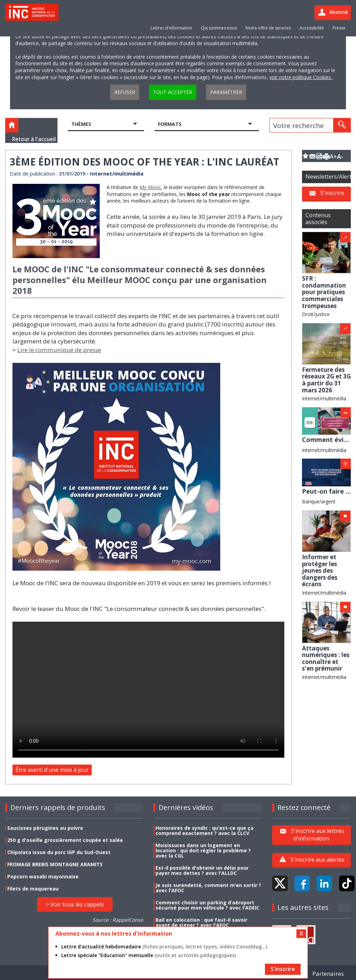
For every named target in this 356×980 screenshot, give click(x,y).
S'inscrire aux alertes (318, 860)
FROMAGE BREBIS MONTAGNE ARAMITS (55, 864)
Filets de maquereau (33, 889)
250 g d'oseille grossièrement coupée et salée (65, 840)
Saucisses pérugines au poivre (45, 828)
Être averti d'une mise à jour (52, 770)
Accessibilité (312, 28)
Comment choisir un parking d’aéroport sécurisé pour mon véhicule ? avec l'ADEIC (207, 905)
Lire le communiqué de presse (59, 350)
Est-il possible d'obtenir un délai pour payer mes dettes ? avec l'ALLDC (202, 870)
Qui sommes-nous (219, 28)
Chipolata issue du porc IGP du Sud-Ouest (59, 852)
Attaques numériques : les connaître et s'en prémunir (326, 658)
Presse (339, 28)
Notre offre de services (268, 28)
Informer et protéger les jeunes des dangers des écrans (320, 570)
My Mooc (150, 187)
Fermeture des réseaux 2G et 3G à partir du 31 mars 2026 (326, 380)
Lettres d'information (171, 28)
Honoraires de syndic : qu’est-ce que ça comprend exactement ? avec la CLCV (204, 830)
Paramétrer (226, 92)
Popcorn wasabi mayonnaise (43, 876)
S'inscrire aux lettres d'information (317, 835)
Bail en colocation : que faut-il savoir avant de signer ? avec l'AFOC (201, 922)
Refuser (125, 92)
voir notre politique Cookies (301, 77)
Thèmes (81, 124)
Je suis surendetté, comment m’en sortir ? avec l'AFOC (208, 888)
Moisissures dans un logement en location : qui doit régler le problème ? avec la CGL (203, 850)
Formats (170, 124)
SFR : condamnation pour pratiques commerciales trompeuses (324, 292)
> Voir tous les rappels (75, 904)
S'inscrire (332, 193)
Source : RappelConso (118, 920)
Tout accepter (173, 92)
